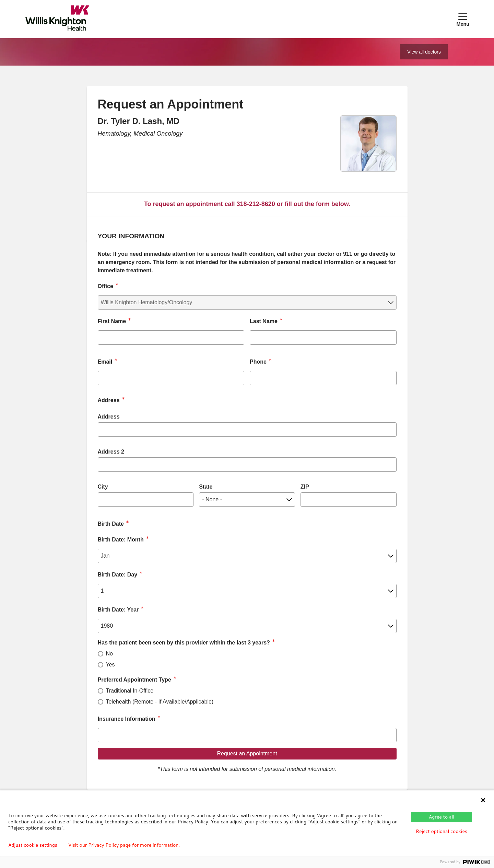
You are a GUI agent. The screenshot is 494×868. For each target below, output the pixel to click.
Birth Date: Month (121, 540)
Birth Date (111, 524)
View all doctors (424, 52)
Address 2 (111, 452)
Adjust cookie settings (33, 845)
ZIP (305, 487)
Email (105, 362)
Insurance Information (127, 719)
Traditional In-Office (130, 691)
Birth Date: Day (118, 575)
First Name (112, 321)
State (206, 487)
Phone (258, 362)
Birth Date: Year (118, 610)
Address (109, 417)
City (103, 487)
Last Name (264, 321)
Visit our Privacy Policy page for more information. (124, 845)
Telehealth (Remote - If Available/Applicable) (160, 702)
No (109, 654)
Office (105, 286)
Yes (110, 665)
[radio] (101, 654)
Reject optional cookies (442, 831)
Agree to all (442, 817)
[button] (463, 19)
